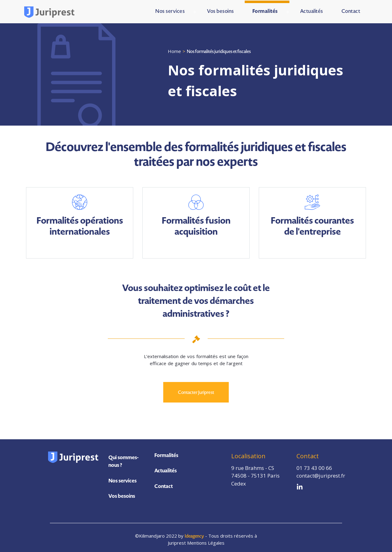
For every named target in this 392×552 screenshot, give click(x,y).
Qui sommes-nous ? (124, 458)
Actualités (166, 470)
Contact (164, 485)
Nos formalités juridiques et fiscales (220, 50)
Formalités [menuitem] (265, 10)
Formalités (166, 454)
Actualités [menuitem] (312, 10)
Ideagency (195, 533)
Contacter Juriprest (196, 391)
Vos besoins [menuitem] (221, 10)
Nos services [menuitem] (170, 10)
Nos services (123, 478)
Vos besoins (122, 493)
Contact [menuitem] (351, 10)
